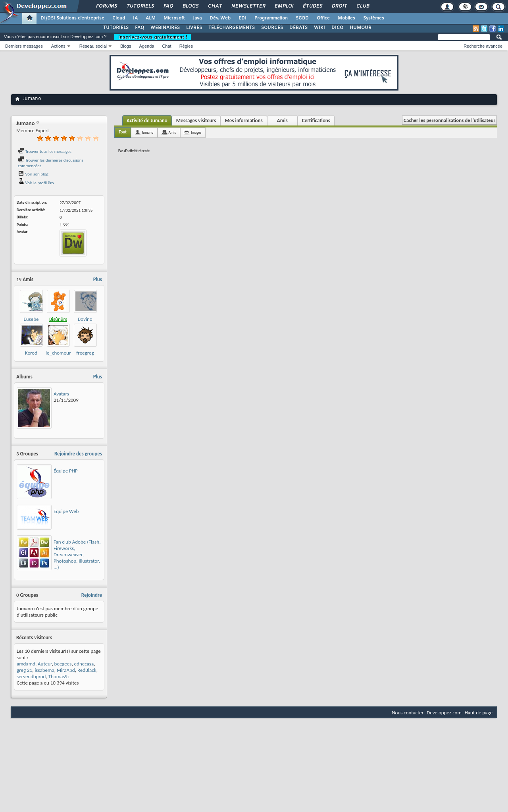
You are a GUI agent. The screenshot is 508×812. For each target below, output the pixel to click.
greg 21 (24, 670)
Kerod (31, 353)
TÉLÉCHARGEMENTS (232, 28)
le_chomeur (58, 353)
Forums (106, 6)
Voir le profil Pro (36, 183)
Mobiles (346, 18)
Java (197, 18)
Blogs (190, 6)
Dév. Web (220, 18)
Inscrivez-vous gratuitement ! (153, 37)
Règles (186, 46)
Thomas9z (59, 676)
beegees (63, 664)
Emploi (284, 6)
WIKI (319, 28)
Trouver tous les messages (45, 151)
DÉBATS (298, 28)
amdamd (26, 664)
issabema (44, 670)
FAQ (168, 6)
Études (312, 6)
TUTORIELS (116, 28)
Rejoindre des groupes (78, 454)
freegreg (85, 353)
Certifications (316, 121)
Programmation (271, 18)
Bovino (85, 319)
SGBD (302, 18)
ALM (151, 18)
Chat (215, 6)
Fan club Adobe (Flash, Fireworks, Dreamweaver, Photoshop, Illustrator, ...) (77, 555)
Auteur (45, 664)
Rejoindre (92, 595)
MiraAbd (66, 670)
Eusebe (31, 319)
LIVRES (194, 28)
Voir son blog (33, 174)
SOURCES (272, 28)
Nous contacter (408, 713)
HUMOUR (361, 28)
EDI (242, 18)
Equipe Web (66, 511)
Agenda (146, 46)
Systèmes (374, 18)
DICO (337, 28)
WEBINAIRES (165, 28)
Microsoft (174, 18)
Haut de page (479, 713)
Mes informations (243, 121)
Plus (98, 279)
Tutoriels (140, 6)
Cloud (119, 18)
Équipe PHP (66, 471)
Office (323, 18)
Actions (58, 46)
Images (196, 132)
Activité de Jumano (147, 121)
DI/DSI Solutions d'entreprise (72, 18)
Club (362, 6)
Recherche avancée (483, 46)
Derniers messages (24, 46)
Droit (339, 6)
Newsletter (248, 6)
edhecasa (84, 664)
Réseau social (93, 46)
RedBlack (87, 670)
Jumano (147, 132)
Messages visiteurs (196, 121)
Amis (282, 121)
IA (135, 18)
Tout (123, 132)
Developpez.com (444, 713)
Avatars (61, 394)
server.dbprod (31, 676)
